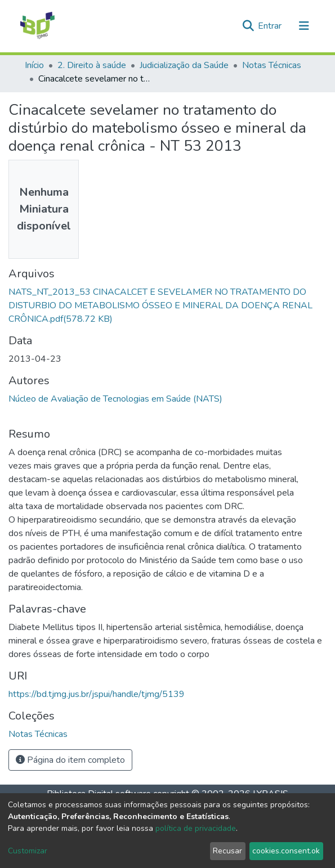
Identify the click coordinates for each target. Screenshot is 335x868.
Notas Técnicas (272, 65)
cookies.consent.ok (286, 851)
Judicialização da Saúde (184, 65)
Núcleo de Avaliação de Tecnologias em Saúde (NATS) (115, 399)
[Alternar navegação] (304, 26)
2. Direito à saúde (92, 65)
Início (34, 65)
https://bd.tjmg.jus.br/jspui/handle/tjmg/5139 (97, 694)
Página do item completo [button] (70, 760)
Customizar (28, 851)
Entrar (271, 26)
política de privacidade (196, 828)
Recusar (227, 851)
